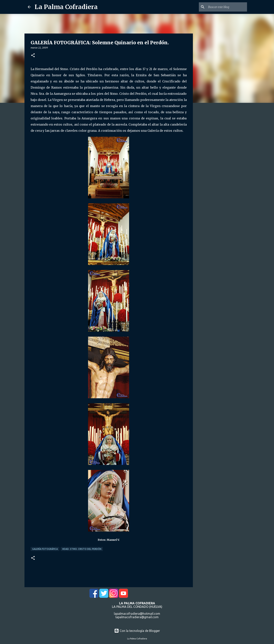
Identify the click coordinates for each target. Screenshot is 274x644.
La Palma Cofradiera (66, 7)
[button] (33, 56)
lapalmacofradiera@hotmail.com (137, 614)
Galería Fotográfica (45, 549)
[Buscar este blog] (227, 7)
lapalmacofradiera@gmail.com (137, 617)
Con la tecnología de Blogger (137, 631)
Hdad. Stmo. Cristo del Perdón (82, 549)
